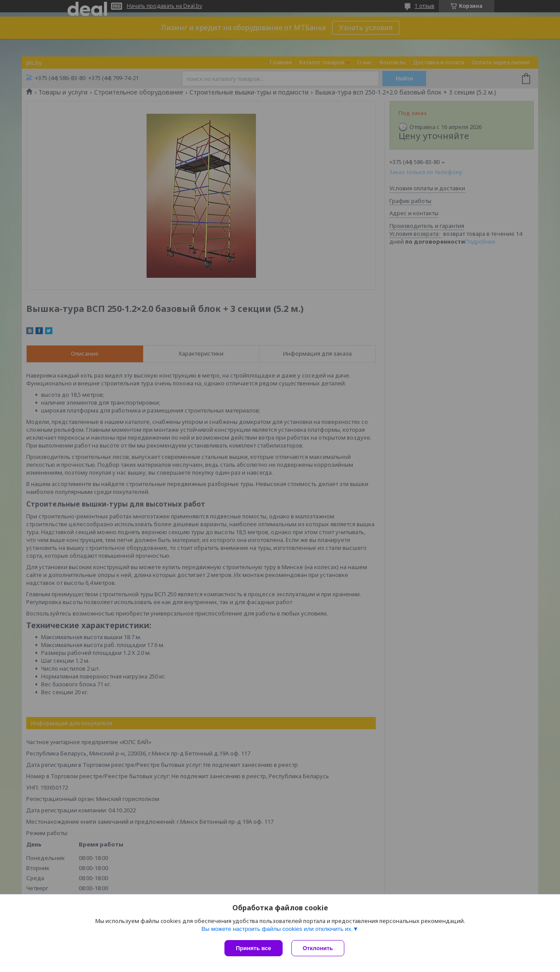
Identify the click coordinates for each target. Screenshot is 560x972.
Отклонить (318, 948)
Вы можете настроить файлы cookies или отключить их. (277, 929)
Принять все (254, 948)
